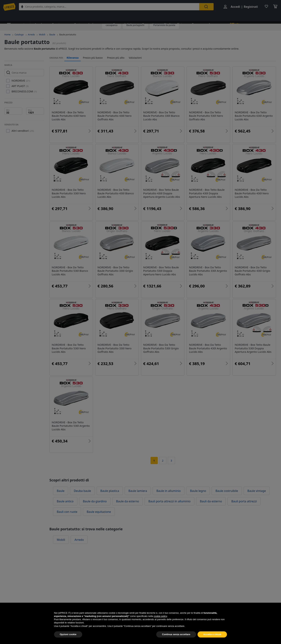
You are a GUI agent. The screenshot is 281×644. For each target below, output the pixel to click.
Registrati (250, 7)
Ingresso (204, 17)
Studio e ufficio (166, 17)
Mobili (42, 35)
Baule (52, 35)
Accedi (234, 7)
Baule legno (198, 491)
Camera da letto (118, 17)
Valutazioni (135, 58)
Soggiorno (57, 17)
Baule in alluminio (169, 491)
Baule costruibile (227, 491)
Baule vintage (257, 491)
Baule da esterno (128, 501)
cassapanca (111, 25)
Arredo (38, 17)
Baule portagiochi (135, 25)
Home (7, 35)
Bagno (187, 17)
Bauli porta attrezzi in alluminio (169, 501)
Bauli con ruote (67, 512)
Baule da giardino (95, 501)
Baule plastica (110, 491)
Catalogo (19, 35)
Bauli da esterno (211, 501)
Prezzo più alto (116, 58)
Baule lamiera (138, 491)
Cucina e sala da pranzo (86, 17)
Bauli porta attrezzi (244, 501)
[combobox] (111, 7)
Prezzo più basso (93, 58)
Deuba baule (82, 491)
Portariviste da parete (164, 25)
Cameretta (142, 17)
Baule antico (65, 501)
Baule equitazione (99, 512)
